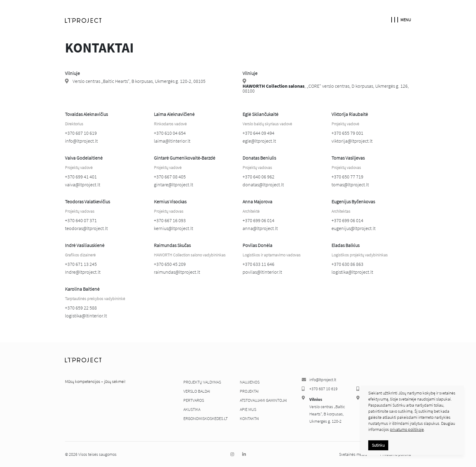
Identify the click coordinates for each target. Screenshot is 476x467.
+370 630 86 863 (347, 264)
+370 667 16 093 (170, 220)
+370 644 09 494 (258, 133)
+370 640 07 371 (81, 220)
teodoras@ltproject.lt (86, 228)
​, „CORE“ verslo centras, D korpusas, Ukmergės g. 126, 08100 (326, 88)
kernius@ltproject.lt (173, 228)
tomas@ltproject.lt (350, 184)
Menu (401, 20)
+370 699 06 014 (258, 220)
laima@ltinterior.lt (172, 141)
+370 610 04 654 (170, 133)
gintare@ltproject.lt (173, 184)
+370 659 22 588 (81, 308)
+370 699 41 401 (81, 177)
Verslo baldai (197, 391)
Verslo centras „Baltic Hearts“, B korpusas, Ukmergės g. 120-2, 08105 (139, 81)
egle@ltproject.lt (259, 141)
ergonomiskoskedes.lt (206, 418)
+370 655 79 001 (347, 133)
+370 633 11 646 (258, 264)
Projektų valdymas (202, 382)
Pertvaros (194, 400)
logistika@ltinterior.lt (86, 316)
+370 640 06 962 (258, 177)
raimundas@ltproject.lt (177, 272)
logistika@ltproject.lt (352, 272)
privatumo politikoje (407, 429)
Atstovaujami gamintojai (263, 400)
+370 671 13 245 (81, 264)
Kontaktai (249, 418)
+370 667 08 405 (170, 177)
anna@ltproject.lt (260, 228)
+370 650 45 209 (170, 264)
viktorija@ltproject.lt (352, 141)
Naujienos (250, 382)
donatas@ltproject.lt (263, 184)
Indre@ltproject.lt (83, 272)
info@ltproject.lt (81, 141)
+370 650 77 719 (347, 177)
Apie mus (248, 409)
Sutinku (378, 445)
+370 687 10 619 (81, 133)
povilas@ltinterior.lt (262, 272)
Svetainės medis (354, 454)
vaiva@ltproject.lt (83, 184)
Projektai (249, 391)
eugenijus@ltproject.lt (354, 228)
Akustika (192, 409)
